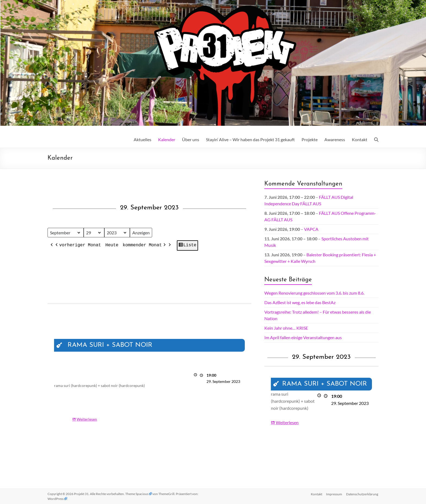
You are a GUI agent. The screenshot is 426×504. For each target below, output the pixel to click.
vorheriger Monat (78, 246)
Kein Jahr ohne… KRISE (286, 328)
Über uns (191, 139)
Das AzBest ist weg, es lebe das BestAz (300, 302)
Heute (112, 245)
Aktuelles (142, 139)
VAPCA (311, 229)
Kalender (167, 139)
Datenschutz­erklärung (362, 494)
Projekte (310, 139)
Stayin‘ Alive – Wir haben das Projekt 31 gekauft (250, 139)
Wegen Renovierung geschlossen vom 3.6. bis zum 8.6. (314, 293)
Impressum (334, 494)
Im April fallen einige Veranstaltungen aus (303, 337)
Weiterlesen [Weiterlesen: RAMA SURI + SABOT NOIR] (87, 419)
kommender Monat (145, 246)
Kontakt (360, 139)
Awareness (335, 139)
